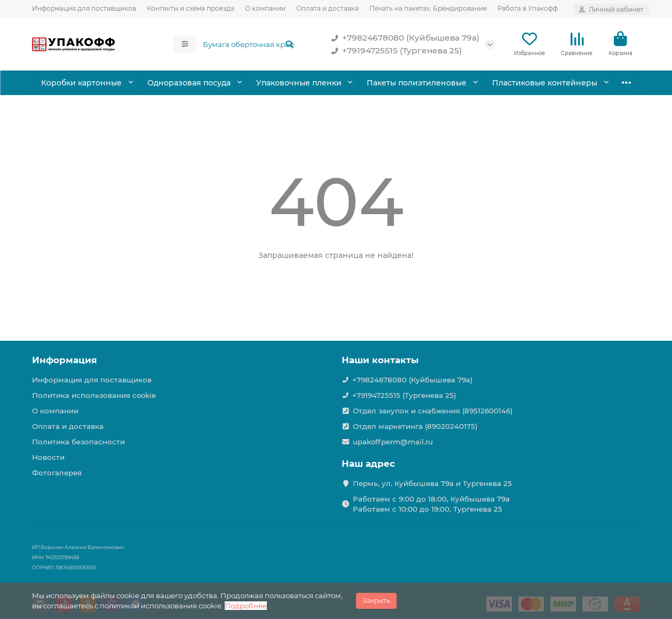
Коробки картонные (81, 83)
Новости (48, 457)
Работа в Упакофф (528, 8)
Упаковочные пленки (299, 83)
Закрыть (376, 601)
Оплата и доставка (327, 8)
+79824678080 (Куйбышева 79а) (403, 38)
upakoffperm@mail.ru (393, 442)
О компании (265, 8)
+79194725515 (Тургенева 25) (394, 51)
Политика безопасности (78, 442)
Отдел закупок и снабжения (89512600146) (433, 411)
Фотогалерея (57, 473)
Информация (65, 360)
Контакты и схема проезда (191, 8)
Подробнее (246, 606)
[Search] (248, 44)
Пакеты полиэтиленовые (417, 83)
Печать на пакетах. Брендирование (428, 8)
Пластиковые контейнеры (545, 83)
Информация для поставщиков (84, 8)
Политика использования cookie (94, 395)
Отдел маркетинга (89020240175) (415, 426)
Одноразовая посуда (189, 83)
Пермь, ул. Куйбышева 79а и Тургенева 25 (432, 483)
